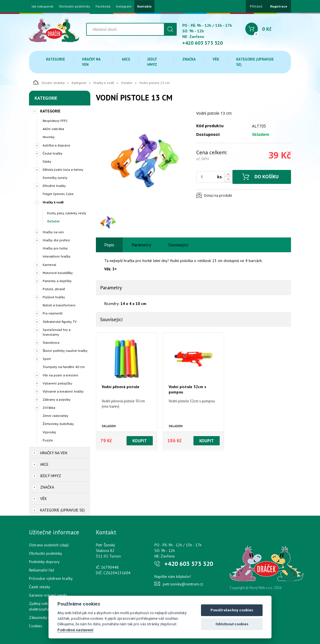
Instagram (124, 6)
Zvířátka (49, 408)
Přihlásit (256, 6)
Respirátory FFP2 (55, 121)
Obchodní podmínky (74, 6)
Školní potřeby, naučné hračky (65, 351)
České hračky (53, 153)
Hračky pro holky (55, 248)
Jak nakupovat (43, 6)
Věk (216, 59)
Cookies (36, 626)
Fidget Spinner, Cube (58, 194)
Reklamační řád (42, 570)
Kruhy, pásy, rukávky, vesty (67, 213)
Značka (189, 59)
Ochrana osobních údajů (49, 545)
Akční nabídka (53, 129)
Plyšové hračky (54, 297)
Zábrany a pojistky (57, 399)
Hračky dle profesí (56, 240)
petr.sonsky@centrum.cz (183, 584)
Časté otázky (40, 587)
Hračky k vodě (104, 83)
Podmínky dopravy (44, 562)
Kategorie (55, 59)
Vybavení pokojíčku (57, 383)
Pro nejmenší (53, 313)
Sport (47, 359)
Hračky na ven (91, 62)
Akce (126, 59)
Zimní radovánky (55, 416)
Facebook (103, 6)
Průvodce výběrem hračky (51, 578)
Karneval (49, 265)
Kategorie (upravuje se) (255, 62)
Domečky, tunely (55, 178)
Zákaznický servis (43, 617)
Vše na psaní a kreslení (60, 375)
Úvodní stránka (49, 82)
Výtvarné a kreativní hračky (63, 391)
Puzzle (48, 440)
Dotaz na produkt (218, 195)
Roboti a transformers (59, 305)
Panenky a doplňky (57, 281)
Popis (109, 245)
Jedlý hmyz (152, 62)
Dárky (47, 161)
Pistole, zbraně (54, 289)
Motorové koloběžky (58, 273)
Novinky (49, 137)
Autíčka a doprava (56, 145)
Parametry (141, 245)
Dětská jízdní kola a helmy (63, 170)
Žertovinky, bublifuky (58, 424)
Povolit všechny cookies (232, 610)
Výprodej (49, 432)
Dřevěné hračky (54, 186)
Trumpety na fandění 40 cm (64, 367)
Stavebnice (51, 343)
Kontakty (144, 6)
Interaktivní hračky (57, 256)
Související (178, 245)
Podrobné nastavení (75, 630)
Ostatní (127, 83)
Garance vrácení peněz (48, 595)
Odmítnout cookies (232, 624)
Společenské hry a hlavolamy (57, 332)
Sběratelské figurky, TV (60, 322)
